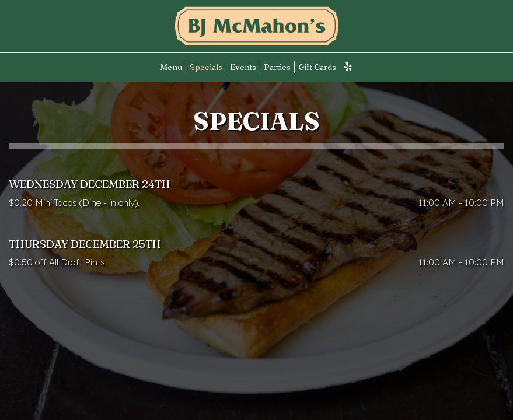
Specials (206, 67)
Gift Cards (317, 67)
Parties (277, 67)
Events (243, 67)
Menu (171, 67)
